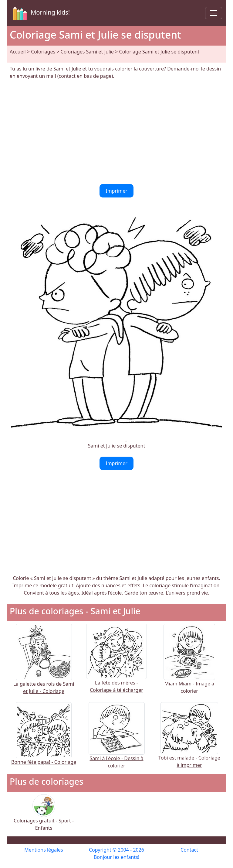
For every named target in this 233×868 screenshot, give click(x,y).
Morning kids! (40, 13)
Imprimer (116, 191)
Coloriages (43, 52)
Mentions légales (44, 850)
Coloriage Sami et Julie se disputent (159, 52)
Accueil (18, 52)
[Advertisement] (116, 132)
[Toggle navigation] (214, 13)
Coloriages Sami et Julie (87, 52)
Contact (189, 850)
